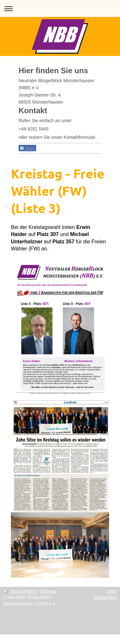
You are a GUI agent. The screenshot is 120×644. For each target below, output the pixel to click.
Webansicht (105, 597)
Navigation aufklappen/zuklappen (60, 8)
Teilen (27, 148)
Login (111, 591)
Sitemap (48, 591)
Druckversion (20, 591)
